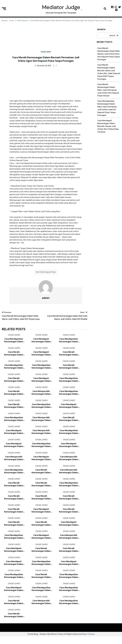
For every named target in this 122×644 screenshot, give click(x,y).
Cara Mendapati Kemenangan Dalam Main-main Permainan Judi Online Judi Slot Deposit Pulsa (14, 556)
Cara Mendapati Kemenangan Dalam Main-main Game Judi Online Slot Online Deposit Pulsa (69, 529)
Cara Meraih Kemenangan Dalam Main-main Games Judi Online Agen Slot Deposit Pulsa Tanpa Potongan (41, 556)
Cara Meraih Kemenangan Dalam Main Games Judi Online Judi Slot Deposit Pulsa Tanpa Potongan (41, 502)
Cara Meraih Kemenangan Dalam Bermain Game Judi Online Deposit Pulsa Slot (14, 529)
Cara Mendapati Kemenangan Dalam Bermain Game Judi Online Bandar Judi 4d (69, 408)
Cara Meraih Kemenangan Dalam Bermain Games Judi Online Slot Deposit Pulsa (14, 381)
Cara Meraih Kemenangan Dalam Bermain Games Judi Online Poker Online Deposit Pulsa (14, 408)
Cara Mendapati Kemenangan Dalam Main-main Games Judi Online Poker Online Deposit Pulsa (41, 341)
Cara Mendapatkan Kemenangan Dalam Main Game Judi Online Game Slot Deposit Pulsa (69, 435)
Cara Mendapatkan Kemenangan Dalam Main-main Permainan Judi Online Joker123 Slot (14, 368)
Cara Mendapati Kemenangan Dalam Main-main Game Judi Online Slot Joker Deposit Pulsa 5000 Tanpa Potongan (41, 515)
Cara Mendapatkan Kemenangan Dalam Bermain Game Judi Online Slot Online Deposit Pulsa (41, 448)
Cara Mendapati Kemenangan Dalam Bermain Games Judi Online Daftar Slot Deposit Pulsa (69, 448)
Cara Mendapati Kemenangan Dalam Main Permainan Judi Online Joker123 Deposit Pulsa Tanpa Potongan (14, 435)
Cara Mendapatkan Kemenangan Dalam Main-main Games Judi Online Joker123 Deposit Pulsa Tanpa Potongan (41, 408)
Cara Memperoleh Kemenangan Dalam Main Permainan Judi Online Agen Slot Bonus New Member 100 (14, 462)
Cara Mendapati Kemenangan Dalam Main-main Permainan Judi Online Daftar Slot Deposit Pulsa (69, 569)
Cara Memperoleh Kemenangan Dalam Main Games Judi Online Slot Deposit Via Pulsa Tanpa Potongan (69, 475)
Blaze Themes (88, 642)
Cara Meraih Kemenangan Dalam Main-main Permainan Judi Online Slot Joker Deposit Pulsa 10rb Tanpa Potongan (14, 515)
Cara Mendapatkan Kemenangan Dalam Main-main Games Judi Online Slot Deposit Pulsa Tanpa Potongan (69, 381)
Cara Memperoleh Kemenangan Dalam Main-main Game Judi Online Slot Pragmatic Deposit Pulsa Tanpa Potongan (69, 462)
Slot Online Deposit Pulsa (46, 272)
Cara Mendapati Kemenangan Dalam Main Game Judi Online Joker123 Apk (41, 355)
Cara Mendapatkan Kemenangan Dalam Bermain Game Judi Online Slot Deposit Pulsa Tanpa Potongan (69, 609)
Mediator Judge (61, 7)
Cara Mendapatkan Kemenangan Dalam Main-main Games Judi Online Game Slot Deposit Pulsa (69, 489)
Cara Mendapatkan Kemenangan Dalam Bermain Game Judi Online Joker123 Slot (41, 569)
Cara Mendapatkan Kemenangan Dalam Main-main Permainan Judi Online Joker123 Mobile (14, 341)
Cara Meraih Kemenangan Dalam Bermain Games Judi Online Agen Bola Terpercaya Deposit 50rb (14, 395)
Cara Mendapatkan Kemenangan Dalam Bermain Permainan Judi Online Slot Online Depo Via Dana (69, 341)
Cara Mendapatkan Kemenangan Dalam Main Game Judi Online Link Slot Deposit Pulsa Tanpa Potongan (69, 596)
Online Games (46, 52)
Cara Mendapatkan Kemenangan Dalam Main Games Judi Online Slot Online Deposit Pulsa (69, 582)
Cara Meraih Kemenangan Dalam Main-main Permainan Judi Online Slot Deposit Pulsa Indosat (108, 90)
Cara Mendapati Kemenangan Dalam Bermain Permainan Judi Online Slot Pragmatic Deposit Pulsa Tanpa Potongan (14, 448)
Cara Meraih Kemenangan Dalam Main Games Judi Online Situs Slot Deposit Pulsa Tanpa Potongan (109, 54)
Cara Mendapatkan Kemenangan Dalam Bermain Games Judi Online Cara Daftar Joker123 (14, 582)
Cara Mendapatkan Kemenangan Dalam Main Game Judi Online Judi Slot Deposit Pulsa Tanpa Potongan (14, 422)
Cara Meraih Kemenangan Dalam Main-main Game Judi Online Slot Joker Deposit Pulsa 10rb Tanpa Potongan (69, 502)
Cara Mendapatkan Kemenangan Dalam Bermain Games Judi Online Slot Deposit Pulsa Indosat (14, 475)
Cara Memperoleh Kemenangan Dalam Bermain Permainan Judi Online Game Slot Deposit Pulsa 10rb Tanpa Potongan (41, 609)
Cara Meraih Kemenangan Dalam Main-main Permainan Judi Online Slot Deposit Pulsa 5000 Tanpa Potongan (14, 489)
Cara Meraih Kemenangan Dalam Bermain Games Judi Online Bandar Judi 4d (14, 609)
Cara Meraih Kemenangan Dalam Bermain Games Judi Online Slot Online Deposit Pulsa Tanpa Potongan (41, 529)
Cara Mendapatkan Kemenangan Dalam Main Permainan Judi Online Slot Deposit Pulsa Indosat (69, 395)
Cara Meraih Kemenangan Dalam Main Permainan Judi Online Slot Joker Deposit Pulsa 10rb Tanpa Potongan (14, 355)
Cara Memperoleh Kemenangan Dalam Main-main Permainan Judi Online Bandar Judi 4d (41, 435)
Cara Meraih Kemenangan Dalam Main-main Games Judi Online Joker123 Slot (41, 475)
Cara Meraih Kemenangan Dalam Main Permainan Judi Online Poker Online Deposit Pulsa (69, 368)
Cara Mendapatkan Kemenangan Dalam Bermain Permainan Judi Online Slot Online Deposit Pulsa (41, 368)
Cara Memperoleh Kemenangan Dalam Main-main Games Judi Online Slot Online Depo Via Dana (41, 395)
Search (101, 30)
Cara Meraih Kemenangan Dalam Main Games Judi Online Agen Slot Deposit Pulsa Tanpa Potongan (69, 556)
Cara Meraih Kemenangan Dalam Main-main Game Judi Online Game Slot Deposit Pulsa (41, 582)
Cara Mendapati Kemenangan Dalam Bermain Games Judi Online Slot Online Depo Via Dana (108, 126)
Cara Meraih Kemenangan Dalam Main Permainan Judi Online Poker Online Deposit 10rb (69, 422)
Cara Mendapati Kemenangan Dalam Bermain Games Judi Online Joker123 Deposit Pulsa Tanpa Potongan (14, 596)
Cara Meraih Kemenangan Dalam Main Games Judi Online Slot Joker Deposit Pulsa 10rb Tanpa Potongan (41, 489)
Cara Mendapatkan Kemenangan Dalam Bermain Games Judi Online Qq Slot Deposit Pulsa (14, 542)
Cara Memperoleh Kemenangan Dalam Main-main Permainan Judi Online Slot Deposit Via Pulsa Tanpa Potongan (41, 422)
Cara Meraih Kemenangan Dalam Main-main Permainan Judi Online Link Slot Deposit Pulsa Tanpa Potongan (69, 355)
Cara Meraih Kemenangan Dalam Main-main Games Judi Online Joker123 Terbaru (69, 515)
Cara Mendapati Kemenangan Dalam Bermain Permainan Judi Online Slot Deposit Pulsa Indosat (14, 569)
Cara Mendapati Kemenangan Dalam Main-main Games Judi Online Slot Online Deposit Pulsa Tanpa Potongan (41, 462)
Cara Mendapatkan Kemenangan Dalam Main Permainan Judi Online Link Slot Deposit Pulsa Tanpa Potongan (41, 596)
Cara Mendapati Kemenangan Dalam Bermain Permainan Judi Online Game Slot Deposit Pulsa (41, 542)
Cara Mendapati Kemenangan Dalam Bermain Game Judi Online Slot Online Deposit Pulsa (41, 381)
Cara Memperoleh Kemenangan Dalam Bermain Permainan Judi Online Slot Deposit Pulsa (69, 542)
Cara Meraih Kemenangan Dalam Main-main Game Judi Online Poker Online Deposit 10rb (14, 502)
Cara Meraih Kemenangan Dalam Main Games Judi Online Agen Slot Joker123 (14, 623)
